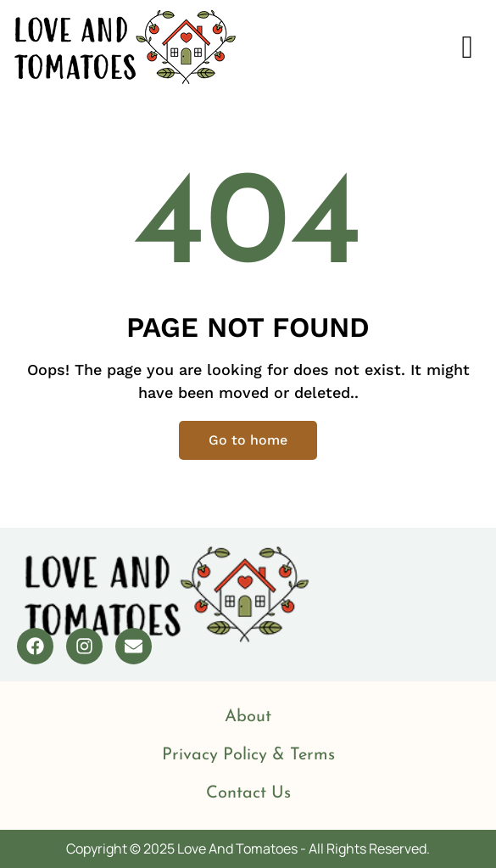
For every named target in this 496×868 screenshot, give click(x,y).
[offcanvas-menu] (467, 48)
